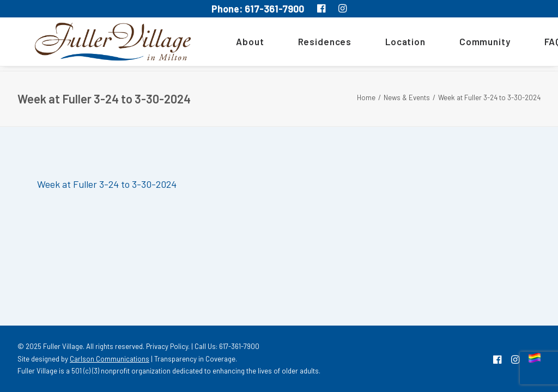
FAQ (537, 44)
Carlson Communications (110, 359)
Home (366, 97)
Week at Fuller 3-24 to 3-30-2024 (107, 184)
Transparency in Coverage (195, 359)
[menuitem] (238, 44)
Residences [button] (309, 44)
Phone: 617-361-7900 (258, 9)
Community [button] (470, 44)
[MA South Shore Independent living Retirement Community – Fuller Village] (105, 44)
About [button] (235, 44)
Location (390, 44)
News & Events (407, 97)
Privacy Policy (167, 346)
